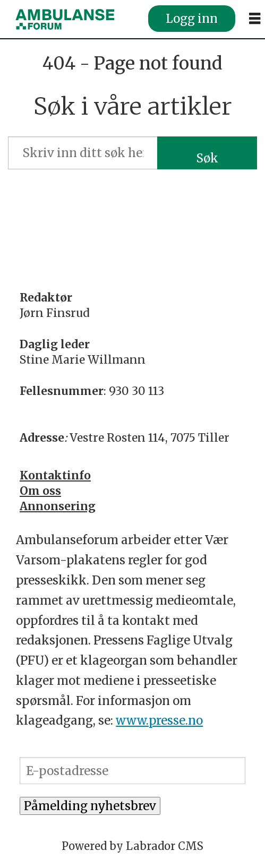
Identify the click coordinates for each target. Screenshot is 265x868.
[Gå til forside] (65, 19)
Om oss (40, 491)
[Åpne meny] (255, 19)
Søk (207, 158)
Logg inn (192, 19)
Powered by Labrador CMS (132, 846)
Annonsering (58, 506)
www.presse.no (159, 720)
